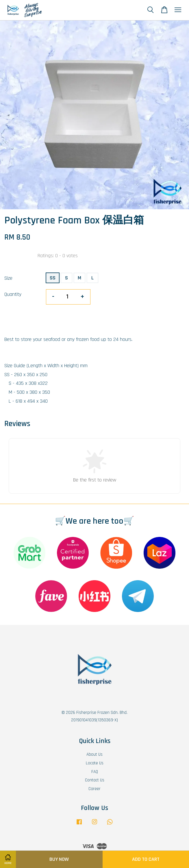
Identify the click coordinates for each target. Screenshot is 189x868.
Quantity (13, 294)
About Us (94, 754)
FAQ (95, 772)
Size (8, 278)
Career (94, 789)
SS (53, 278)
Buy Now (59, 859)
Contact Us (95, 780)
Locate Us (95, 763)
